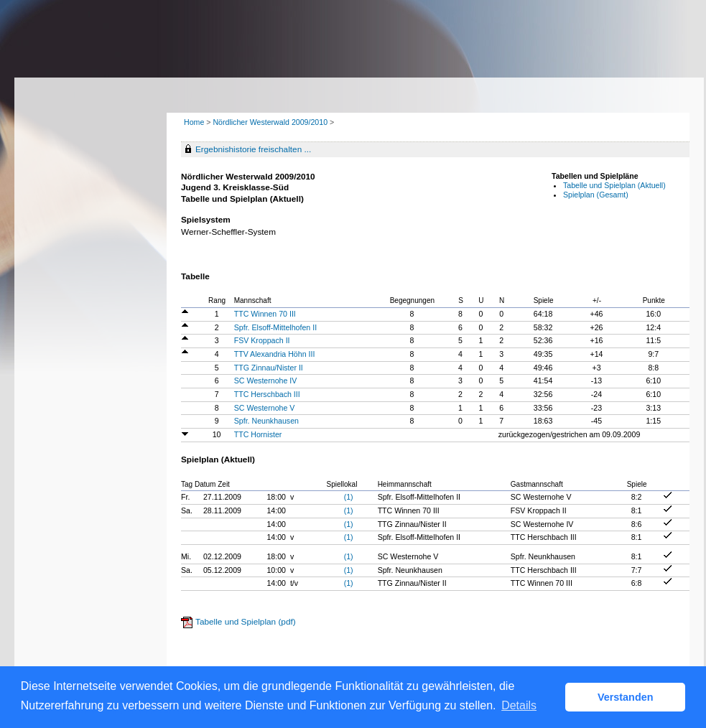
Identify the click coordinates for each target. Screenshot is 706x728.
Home (194, 122)
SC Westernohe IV (266, 381)
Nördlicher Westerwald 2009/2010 (271, 122)
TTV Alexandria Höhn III (275, 354)
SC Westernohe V (265, 408)
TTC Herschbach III (267, 394)
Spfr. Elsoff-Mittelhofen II (275, 327)
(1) (349, 497)
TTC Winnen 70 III (265, 314)
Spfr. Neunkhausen (266, 421)
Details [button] (519, 705)
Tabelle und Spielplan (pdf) (246, 622)
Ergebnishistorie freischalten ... (253, 149)
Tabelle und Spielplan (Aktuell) (614, 185)
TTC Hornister (258, 434)
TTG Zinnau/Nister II (269, 368)
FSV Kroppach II (262, 340)
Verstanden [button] (626, 697)
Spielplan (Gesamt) (596, 195)
